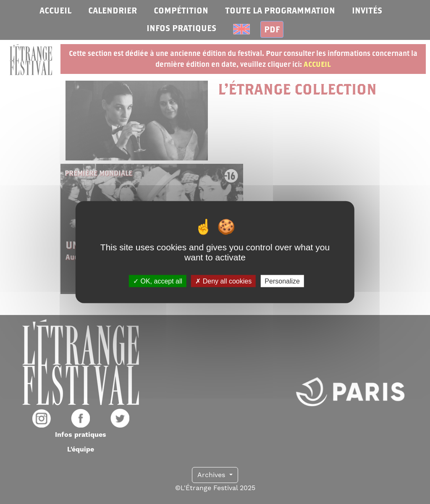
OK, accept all (158, 281)
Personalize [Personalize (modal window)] (282, 281)
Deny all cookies (223, 281)
